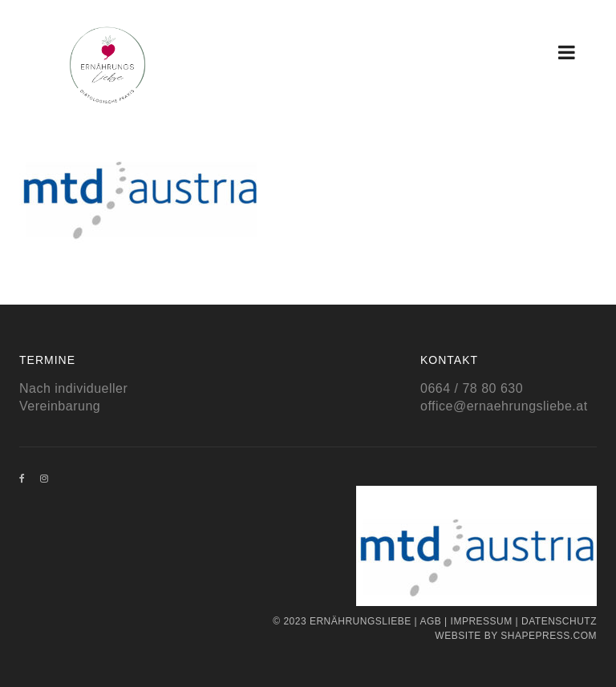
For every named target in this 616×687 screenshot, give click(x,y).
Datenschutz (559, 621)
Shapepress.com (549, 636)
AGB (430, 621)
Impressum (482, 621)
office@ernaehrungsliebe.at (504, 406)
